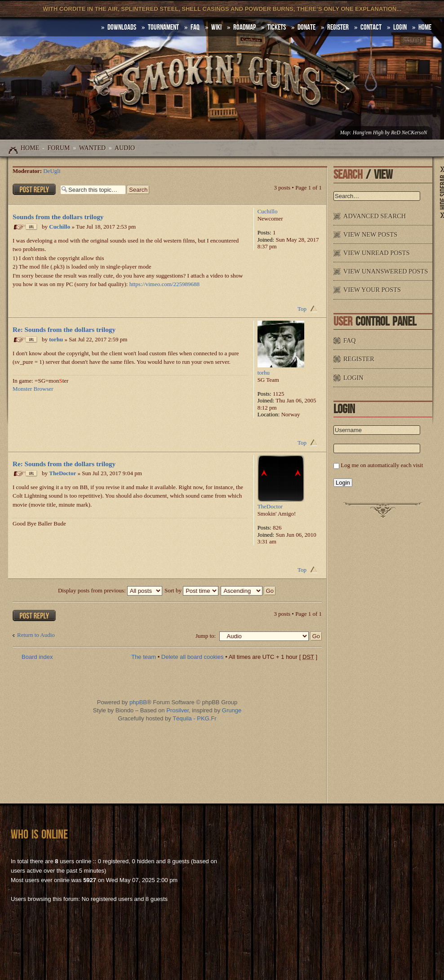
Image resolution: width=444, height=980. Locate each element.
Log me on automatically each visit (382, 465)
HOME (425, 27)
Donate (306, 27)
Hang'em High (368, 133)
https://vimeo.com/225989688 (164, 284)
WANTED (92, 148)
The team (144, 657)
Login (400, 27)
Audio (125, 148)
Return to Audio (36, 635)
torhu (56, 339)
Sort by (191, 590)
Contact (371, 27)
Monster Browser (33, 389)
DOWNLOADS (122, 27)
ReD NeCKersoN (409, 133)
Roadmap (244, 27)
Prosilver (178, 710)
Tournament (163, 27)
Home (30, 148)
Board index (37, 657)
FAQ (195, 27)
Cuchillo (60, 227)
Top (302, 309)
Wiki (216, 27)
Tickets (277, 27)
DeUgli (52, 171)
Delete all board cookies (193, 657)
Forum (59, 148)
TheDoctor (62, 474)
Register (338, 27)
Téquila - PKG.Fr (195, 718)
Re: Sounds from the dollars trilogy (64, 329)
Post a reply (34, 189)
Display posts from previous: (110, 590)
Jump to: (206, 636)
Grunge (232, 710)
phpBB (138, 702)
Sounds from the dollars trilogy (58, 217)
